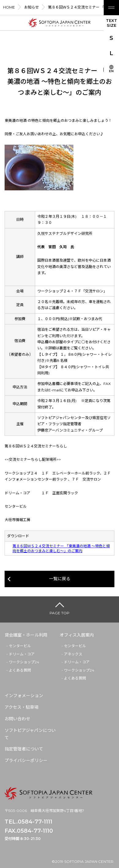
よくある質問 (20, 670)
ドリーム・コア (22, 654)
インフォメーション (24, 696)
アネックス (73, 654)
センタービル (20, 646)
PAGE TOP (60, 613)
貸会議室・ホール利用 (26, 635)
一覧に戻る (60, 579)
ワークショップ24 (24, 662)
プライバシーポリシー (26, 760)
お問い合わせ (17, 719)
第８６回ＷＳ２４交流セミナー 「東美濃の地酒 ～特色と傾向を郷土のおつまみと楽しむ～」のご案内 (61, 548)
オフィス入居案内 (77, 635)
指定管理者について (24, 749)
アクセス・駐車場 (22, 707)
